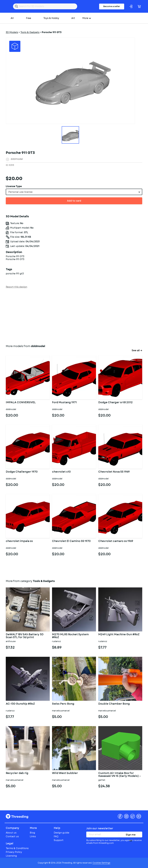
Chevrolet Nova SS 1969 (114, 472)
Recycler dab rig (17, 773)
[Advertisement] (74, 316)
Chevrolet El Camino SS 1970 (71, 541)
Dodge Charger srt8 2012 (115, 403)
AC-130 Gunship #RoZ (20, 704)
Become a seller (112, 6)
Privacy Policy (14, 852)
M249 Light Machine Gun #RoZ (119, 635)
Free (29, 18)
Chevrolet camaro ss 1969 (116, 541)
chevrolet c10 (61, 472)
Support (59, 840)
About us (11, 833)
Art (73, 18)
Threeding (17, 816)
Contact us (12, 836)
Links (33, 836)
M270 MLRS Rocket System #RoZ (70, 636)
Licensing (11, 856)
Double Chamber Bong (114, 704)
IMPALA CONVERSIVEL (21, 403)
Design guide (61, 833)
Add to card (74, 201)
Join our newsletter (100, 828)
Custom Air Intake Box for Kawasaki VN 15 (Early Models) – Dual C (120, 775)
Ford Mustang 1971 (64, 403)
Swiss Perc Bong (63, 704)
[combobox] (74, 192)
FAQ (56, 836)
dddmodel (17, 159)
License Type (14, 186)
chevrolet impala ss (19, 541)
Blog (32, 833)
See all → (137, 350)
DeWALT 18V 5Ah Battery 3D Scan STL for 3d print (25, 636)
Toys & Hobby (51, 18)
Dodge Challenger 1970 (22, 472)
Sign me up (131, 835)
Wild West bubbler (65, 773)
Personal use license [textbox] (20, 192)
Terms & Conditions (17, 848)
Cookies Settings (101, 863)
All (12, 18)
